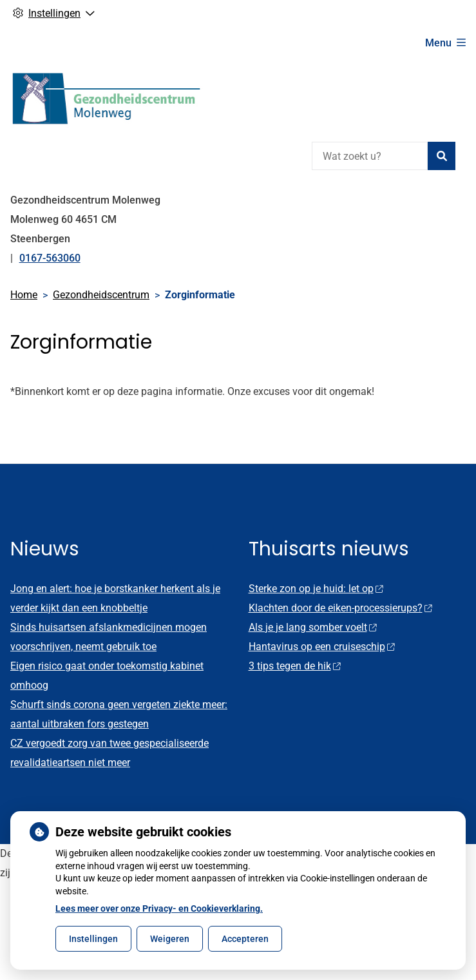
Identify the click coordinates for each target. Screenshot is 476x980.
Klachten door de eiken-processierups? (340, 608)
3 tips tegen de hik (295, 666)
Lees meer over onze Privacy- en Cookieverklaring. (159, 908)
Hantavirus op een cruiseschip (322, 647)
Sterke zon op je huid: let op (316, 589)
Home (24, 295)
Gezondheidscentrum (101, 295)
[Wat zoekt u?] (370, 156)
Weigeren (170, 939)
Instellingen (93, 939)
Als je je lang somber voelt (313, 627)
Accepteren (245, 939)
